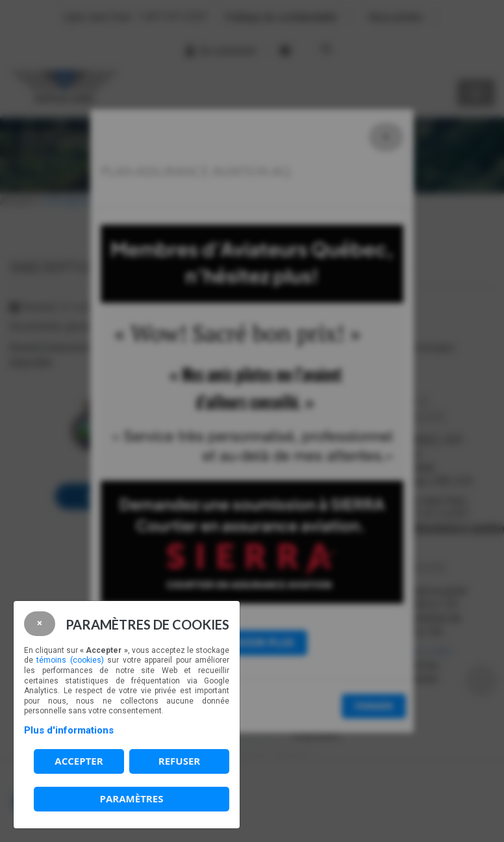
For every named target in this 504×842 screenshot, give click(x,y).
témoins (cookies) (70, 660)
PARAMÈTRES (132, 798)
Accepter (79, 761)
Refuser (179, 761)
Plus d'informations (69, 730)
